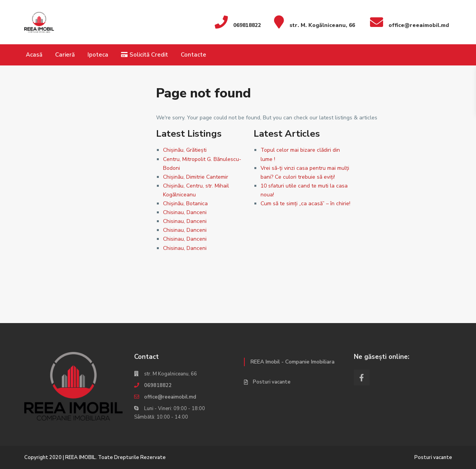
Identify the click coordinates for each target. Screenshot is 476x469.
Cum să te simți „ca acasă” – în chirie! (305, 204)
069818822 (158, 385)
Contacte (193, 55)
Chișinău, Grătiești (185, 150)
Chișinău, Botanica (185, 204)
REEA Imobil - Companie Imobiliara (293, 362)
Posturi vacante (272, 382)
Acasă (34, 55)
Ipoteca (98, 55)
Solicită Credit (145, 54)
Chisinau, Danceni (185, 212)
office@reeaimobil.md (170, 397)
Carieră (65, 55)
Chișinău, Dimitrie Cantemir (196, 177)
